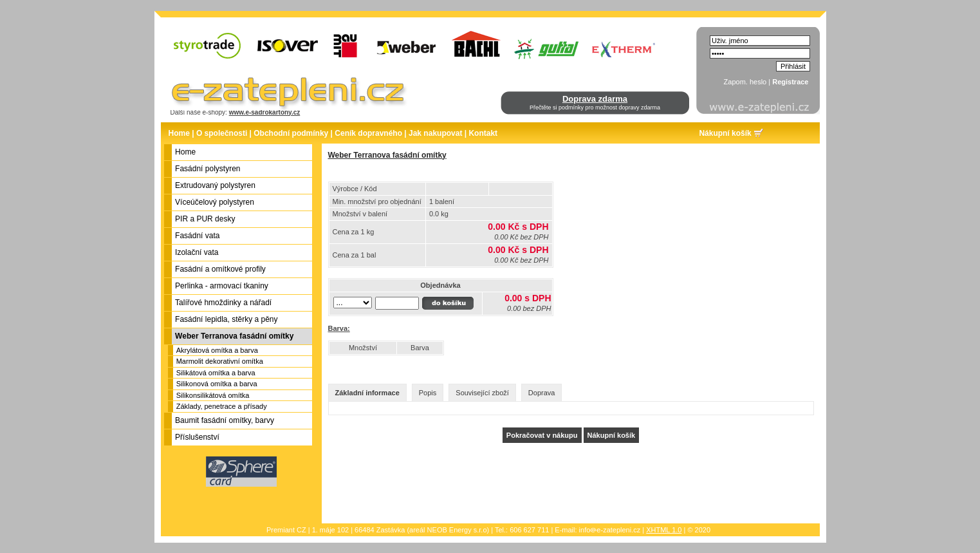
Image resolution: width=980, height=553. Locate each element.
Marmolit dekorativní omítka (220, 361)
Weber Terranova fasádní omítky (387, 155)
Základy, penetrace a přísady (222, 406)
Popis (428, 393)
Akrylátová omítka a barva (217, 350)
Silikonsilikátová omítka (213, 395)
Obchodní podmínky (291, 133)
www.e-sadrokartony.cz (265, 112)
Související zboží (482, 393)
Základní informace (367, 393)
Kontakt (483, 133)
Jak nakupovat (435, 133)
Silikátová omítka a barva (216, 373)
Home (179, 133)
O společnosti (222, 133)
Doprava (542, 393)
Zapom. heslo (745, 82)
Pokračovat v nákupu (542, 435)
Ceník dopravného (368, 133)
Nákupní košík (725, 133)
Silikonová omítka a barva (217, 384)
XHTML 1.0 (664, 530)
